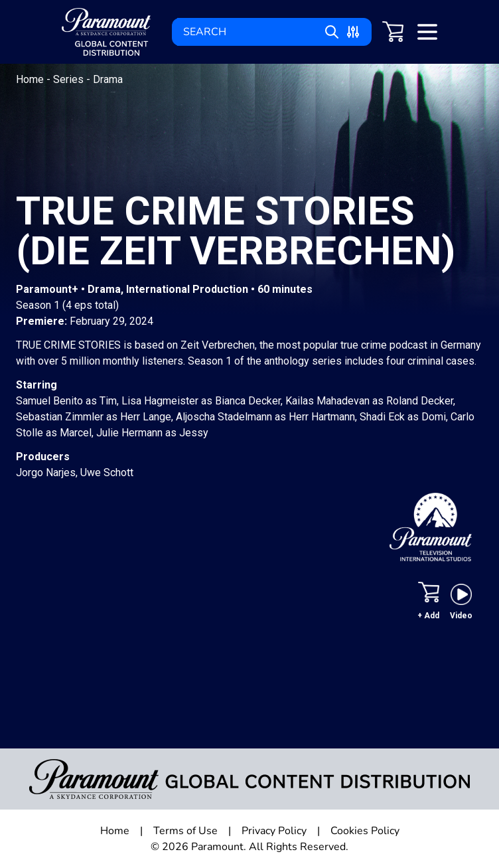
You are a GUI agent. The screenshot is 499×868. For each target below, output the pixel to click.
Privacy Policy (274, 831)
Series (70, 79)
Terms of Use (185, 831)
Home (31, 79)
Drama (108, 79)
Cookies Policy (365, 831)
